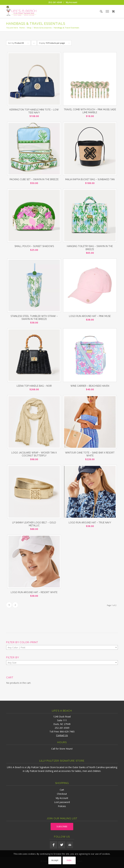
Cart (62, 790)
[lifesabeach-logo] (51, 11)
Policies (62, 806)
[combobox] (62, 647)
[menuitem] (55, 2)
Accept (55, 860)
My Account (62, 798)
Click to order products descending (34, 44)
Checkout (62, 794)
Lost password (62, 802)
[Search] (98, 11)
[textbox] (62, 648)
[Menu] (107, 11)
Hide (69, 860)
